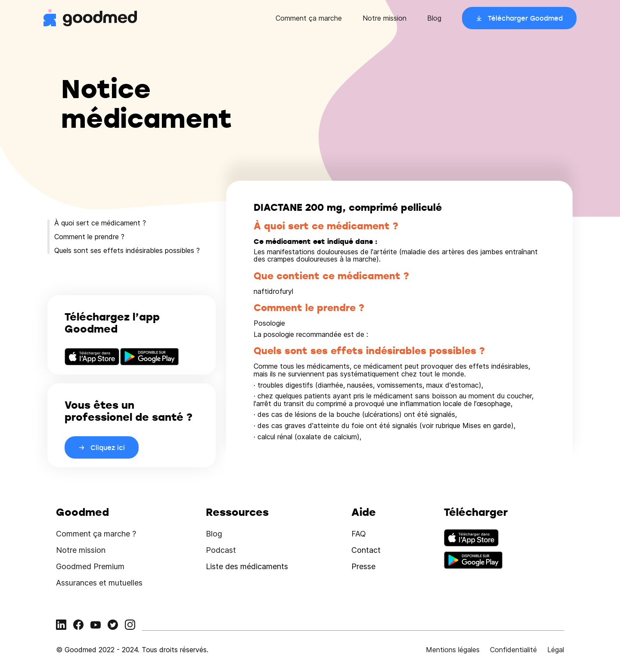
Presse (363, 566)
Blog (434, 18)
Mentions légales (453, 650)
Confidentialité (513, 650)
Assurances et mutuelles (99, 583)
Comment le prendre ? (89, 237)
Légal (556, 650)
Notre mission (384, 18)
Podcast (221, 550)
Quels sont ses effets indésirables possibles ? (127, 250)
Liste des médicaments (247, 566)
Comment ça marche (309, 18)
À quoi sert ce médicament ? (100, 223)
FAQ (359, 534)
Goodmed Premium (90, 566)
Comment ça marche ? (96, 534)
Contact (366, 550)
